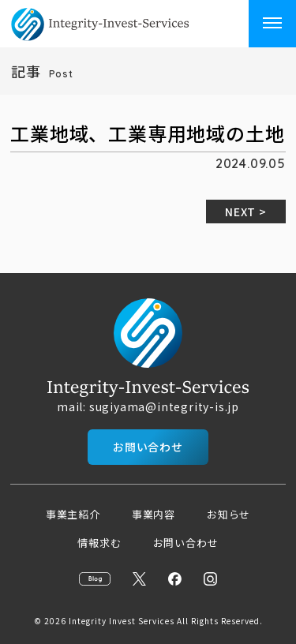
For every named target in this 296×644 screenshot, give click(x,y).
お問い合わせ (148, 447)
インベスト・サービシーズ (122, 24)
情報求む (99, 543)
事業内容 (154, 514)
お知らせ (229, 514)
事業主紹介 (73, 514)
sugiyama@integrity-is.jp (164, 406)
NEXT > (246, 212)
